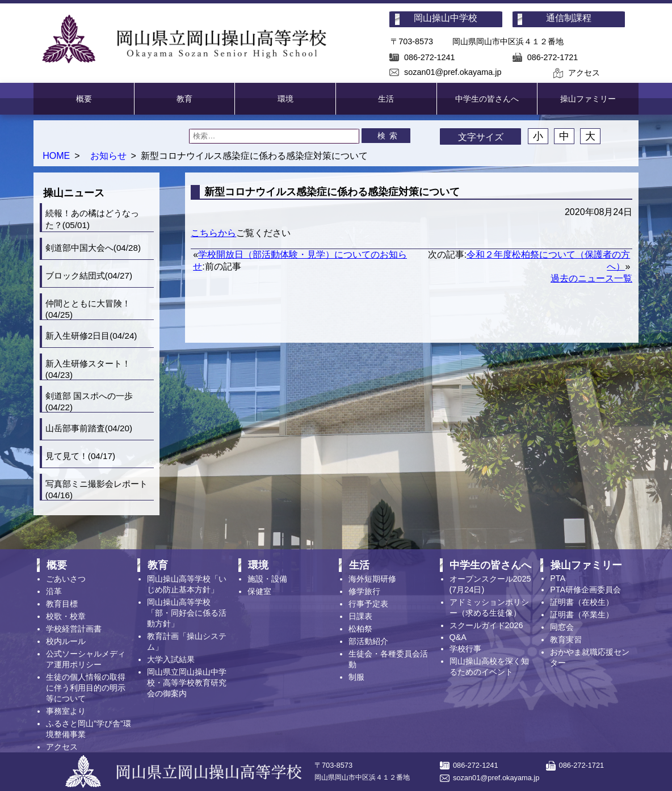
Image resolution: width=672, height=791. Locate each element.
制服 (356, 677)
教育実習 (566, 639)
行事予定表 (368, 604)
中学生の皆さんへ (487, 99)
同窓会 (562, 627)
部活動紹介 (368, 641)
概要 (84, 99)
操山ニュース (74, 193)
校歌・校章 (66, 616)
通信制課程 (569, 18)
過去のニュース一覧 (591, 278)
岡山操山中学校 (446, 18)
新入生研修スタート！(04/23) (88, 369)
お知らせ (108, 156)
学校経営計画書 (74, 629)
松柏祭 (360, 629)
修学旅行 (364, 591)
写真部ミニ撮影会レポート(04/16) (96, 489)
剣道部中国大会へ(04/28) (93, 248)
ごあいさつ (66, 579)
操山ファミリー (588, 99)
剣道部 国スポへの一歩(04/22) (89, 401)
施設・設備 (267, 579)
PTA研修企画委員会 (585, 590)
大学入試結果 (171, 659)
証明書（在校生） (582, 602)
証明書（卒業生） (582, 615)
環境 (285, 99)
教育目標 (62, 604)
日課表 (360, 616)
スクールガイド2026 (486, 625)
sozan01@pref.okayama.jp (453, 72)
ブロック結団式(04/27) (89, 275)
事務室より (66, 711)
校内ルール (66, 641)
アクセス (584, 73)
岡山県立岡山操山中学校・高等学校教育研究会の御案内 (187, 683)
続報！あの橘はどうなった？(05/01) (92, 219)
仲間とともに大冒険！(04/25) (88, 309)
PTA (558, 578)
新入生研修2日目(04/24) (91, 336)
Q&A (458, 637)
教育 (184, 99)
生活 (386, 99)
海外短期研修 (372, 579)
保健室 (259, 591)
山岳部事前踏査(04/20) (89, 428)
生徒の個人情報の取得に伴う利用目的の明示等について (86, 688)
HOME (56, 156)
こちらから (213, 233)
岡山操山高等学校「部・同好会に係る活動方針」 (187, 613)
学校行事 (465, 649)
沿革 (54, 591)
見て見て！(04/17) (80, 456)
